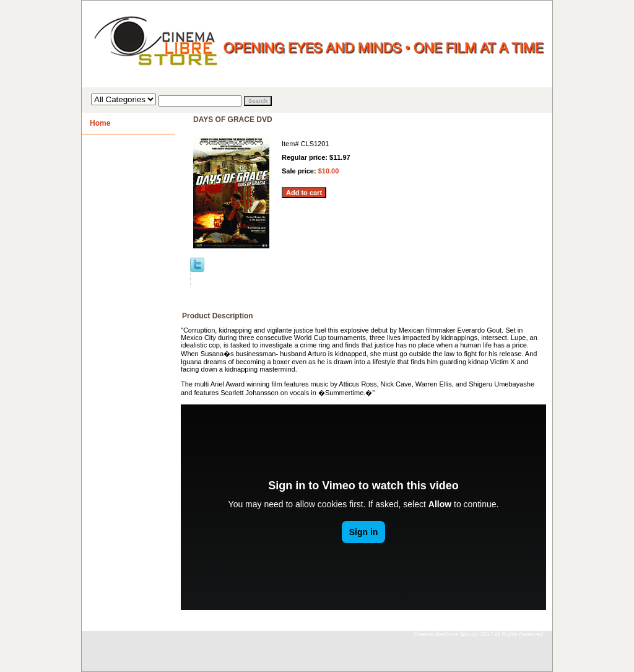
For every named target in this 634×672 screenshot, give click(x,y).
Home (100, 123)
